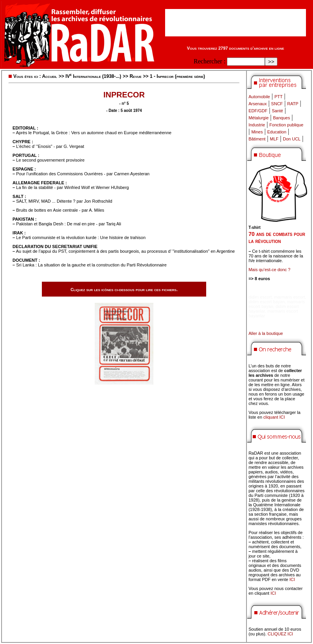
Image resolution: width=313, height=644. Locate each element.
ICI (292, 579)
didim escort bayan (266, 302)
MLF (274, 139)
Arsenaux (257, 104)
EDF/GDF (258, 111)
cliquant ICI (274, 417)
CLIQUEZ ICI (280, 634)
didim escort (260, 297)
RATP (293, 104)
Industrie (257, 125)
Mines (257, 132)
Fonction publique (287, 125)
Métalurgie (258, 118)
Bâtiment (257, 139)
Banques (282, 118)
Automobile (259, 97)
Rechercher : (210, 61)
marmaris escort (290, 297)
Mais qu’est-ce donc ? (269, 270)
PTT (278, 97)
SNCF (277, 104)
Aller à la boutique (266, 333)
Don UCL (292, 139)
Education (277, 132)
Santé (278, 111)
